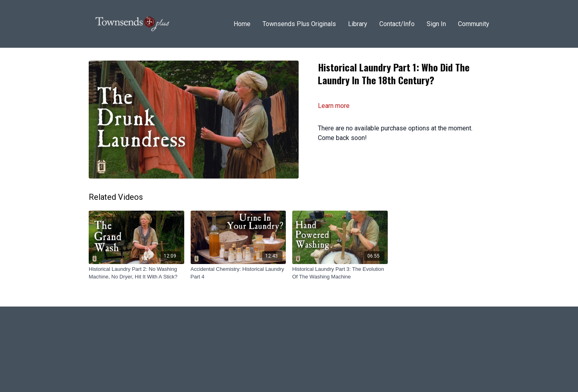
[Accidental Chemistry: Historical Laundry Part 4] (238, 273)
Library (358, 24)
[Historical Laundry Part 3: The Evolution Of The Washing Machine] (340, 273)
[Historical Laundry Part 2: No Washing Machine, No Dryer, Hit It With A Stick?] (136, 273)
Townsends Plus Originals (299, 24)
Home (242, 24)
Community (474, 24)
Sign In (436, 24)
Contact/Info (397, 24)
